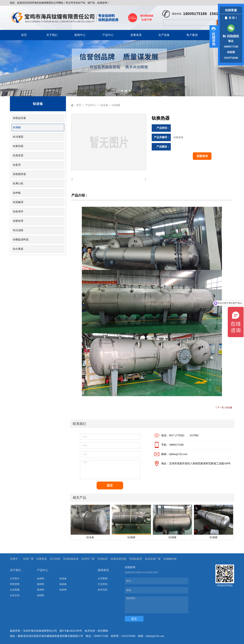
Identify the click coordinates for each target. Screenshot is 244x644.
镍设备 (63, 584)
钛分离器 (18, 249)
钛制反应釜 (19, 118)
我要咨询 (202, 156)
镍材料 (41, 584)
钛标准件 (18, 212)
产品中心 (108, 35)
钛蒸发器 (18, 155)
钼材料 (41, 595)
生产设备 (164, 35)
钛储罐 (17, 127)
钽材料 (63, 590)
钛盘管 (17, 165)
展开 (214, 36)
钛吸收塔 (18, 221)
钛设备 (104, 105)
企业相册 (15, 590)
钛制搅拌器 (19, 174)
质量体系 (136, 35)
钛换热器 (18, 146)
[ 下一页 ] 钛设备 (224, 408)
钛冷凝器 (18, 137)
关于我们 (52, 35)
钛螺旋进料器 (21, 240)
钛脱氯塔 (18, 202)
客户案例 (192, 35)
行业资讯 (103, 584)
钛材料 (41, 578)
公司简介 (15, 578)
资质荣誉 (15, 584)
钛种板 (17, 193)
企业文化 (15, 595)
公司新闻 (103, 578)
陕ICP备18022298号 (71, 631)
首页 (24, 35)
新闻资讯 (103, 570)
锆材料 (41, 590)
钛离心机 (18, 183)
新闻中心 (80, 35)
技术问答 (103, 590)
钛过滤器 (18, 230)
